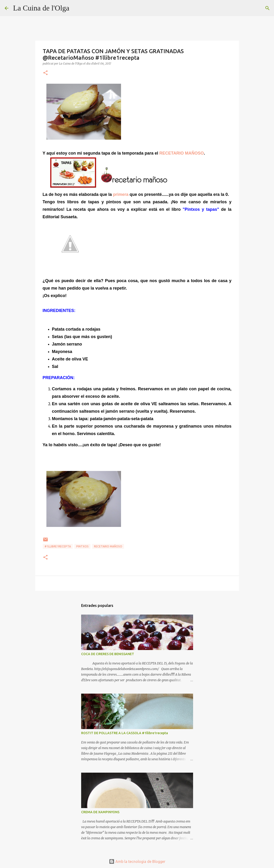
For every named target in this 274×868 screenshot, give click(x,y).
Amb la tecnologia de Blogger (137, 861)
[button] (45, 73)
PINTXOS (82, 546)
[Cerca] (76, 8)
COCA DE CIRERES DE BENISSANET (108, 654)
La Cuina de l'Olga (41, 8)
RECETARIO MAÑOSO (182, 153)
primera (121, 194)
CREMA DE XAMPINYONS (100, 812)
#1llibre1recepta (58, 546)
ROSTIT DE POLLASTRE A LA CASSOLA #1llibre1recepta (125, 733)
